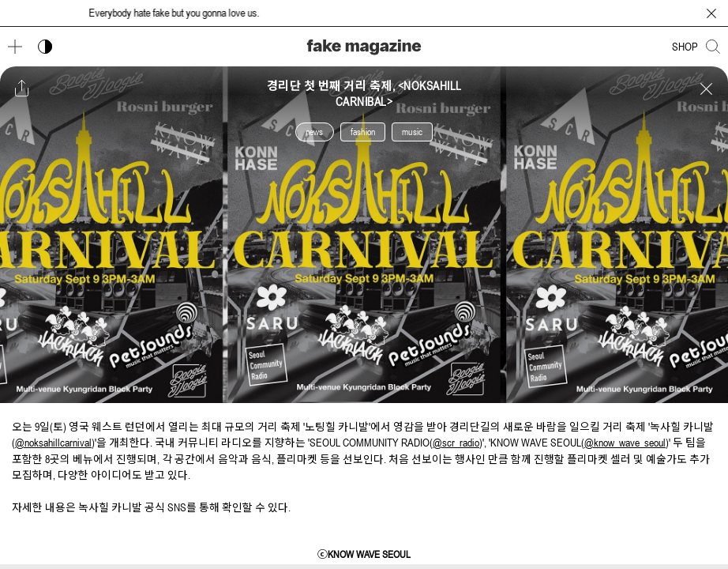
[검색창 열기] (713, 47)
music (412, 132)
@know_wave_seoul (625, 443)
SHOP (685, 47)
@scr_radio (456, 443)
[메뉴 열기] (15, 47)
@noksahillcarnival (53, 443)
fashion (363, 132)
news (315, 132)
